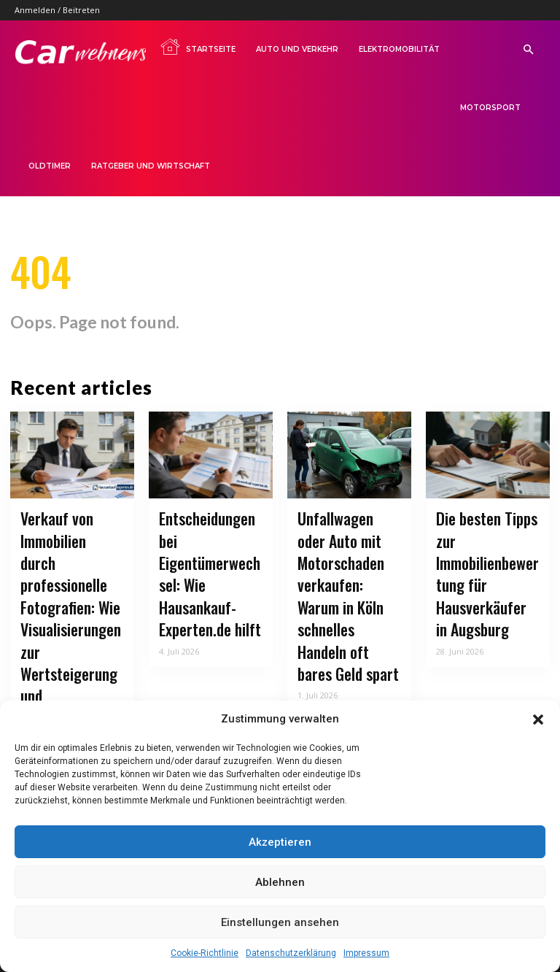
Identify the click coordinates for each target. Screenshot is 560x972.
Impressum (366, 953)
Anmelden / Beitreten (57, 10)
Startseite (198, 47)
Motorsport (490, 108)
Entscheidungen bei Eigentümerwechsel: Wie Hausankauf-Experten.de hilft (211, 552)
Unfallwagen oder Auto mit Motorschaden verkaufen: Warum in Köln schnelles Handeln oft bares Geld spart (344, 580)
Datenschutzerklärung (291, 953)
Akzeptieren (280, 842)
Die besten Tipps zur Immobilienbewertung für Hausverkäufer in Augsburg (486, 571)
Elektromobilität (399, 49)
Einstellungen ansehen (280, 922)
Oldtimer (50, 166)
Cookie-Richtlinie (205, 953)
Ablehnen (280, 882)
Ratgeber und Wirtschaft (151, 166)
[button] (538, 720)
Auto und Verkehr (297, 49)
